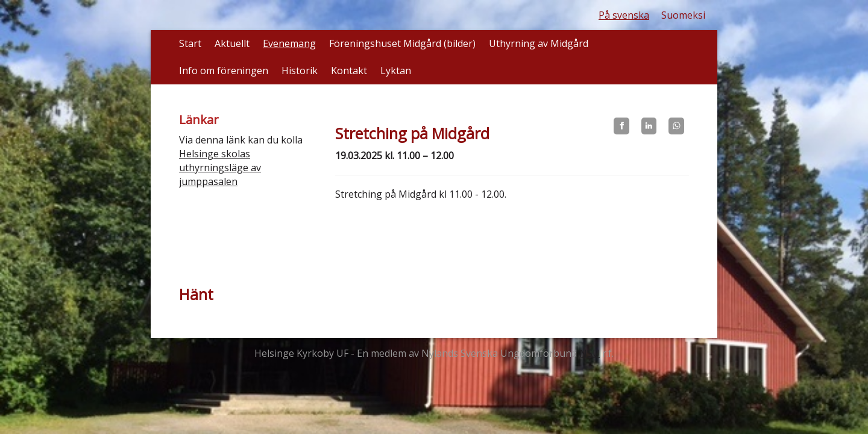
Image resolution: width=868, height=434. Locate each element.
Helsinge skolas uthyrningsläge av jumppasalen (220, 168)
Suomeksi (683, 15)
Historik (300, 71)
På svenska (624, 15)
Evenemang (289, 43)
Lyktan (396, 71)
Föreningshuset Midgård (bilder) (402, 43)
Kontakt (349, 71)
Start (190, 43)
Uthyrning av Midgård (539, 43)
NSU (590, 353)
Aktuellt (232, 43)
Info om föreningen (224, 71)
